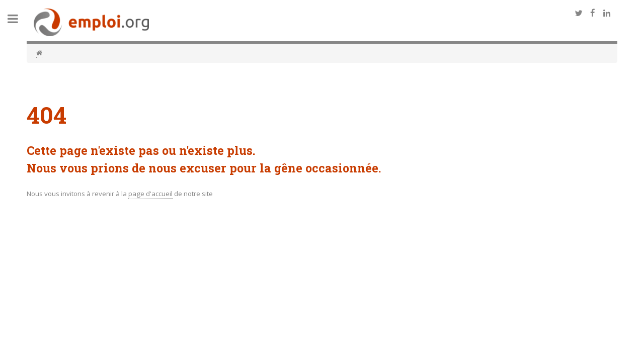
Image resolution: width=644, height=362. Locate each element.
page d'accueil (150, 194)
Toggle (18, 19)
